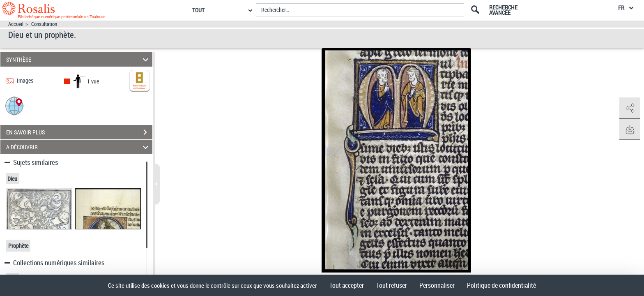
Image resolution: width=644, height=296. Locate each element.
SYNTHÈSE (79, 59)
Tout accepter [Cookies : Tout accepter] (347, 285)
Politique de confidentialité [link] (501, 285)
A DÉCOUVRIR (79, 147)
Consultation (44, 24)
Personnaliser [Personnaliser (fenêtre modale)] (437, 285)
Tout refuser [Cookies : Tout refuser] (392, 285)
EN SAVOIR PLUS (79, 132)
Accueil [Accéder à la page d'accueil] (16, 24)
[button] (14, 105)
